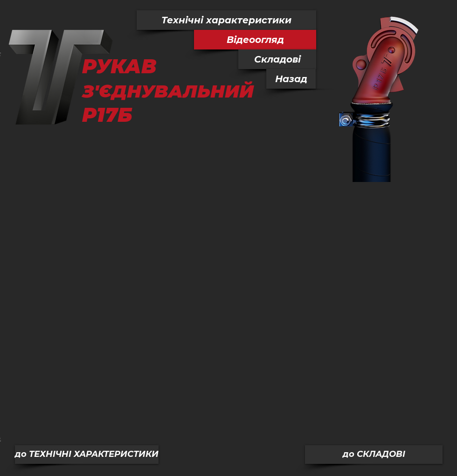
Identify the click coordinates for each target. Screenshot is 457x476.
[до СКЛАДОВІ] (374, 455)
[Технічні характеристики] (226, 20)
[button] (255, 40)
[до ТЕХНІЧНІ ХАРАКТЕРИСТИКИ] (87, 455)
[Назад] (291, 79)
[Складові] (277, 59)
